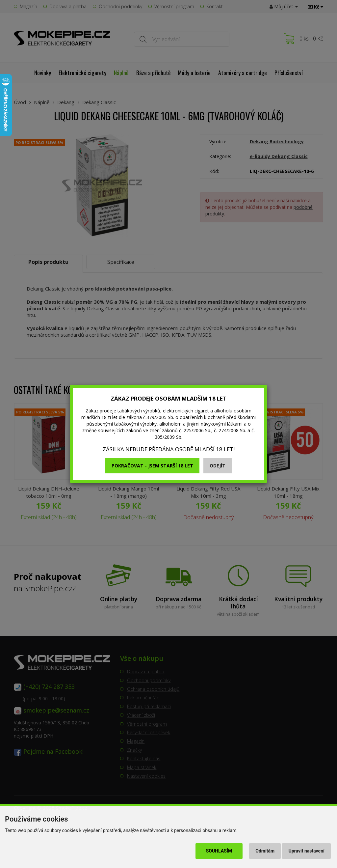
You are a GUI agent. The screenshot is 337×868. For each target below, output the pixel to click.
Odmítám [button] (265, 851)
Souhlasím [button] (219, 851)
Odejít (218, 466)
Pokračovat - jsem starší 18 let (152, 466)
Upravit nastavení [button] (307, 851)
